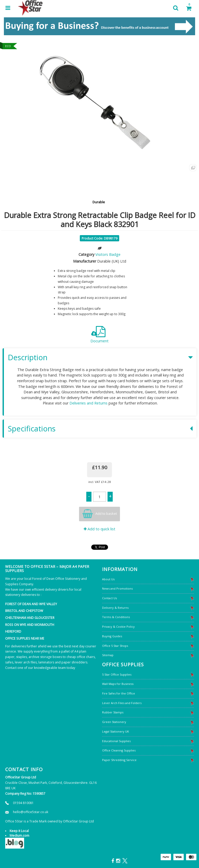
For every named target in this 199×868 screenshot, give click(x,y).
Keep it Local (19, 831)
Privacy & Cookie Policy (118, 627)
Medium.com (19, 836)
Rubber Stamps (113, 712)
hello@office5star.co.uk (31, 812)
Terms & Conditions (116, 617)
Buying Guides (112, 636)
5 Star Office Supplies (117, 674)
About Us (108, 579)
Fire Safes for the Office (119, 693)
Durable (99, 202)
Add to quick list (99, 529)
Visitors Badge (108, 254)
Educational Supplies (116, 741)
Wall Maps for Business (118, 684)
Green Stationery (114, 722)
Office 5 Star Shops (115, 646)
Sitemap (108, 655)
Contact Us (109, 598)
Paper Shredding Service (119, 760)
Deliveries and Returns (88, 403)
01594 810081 (23, 803)
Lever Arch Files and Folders (122, 703)
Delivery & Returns (115, 608)
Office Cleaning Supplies (119, 750)
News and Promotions (117, 588)
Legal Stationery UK (116, 731)
